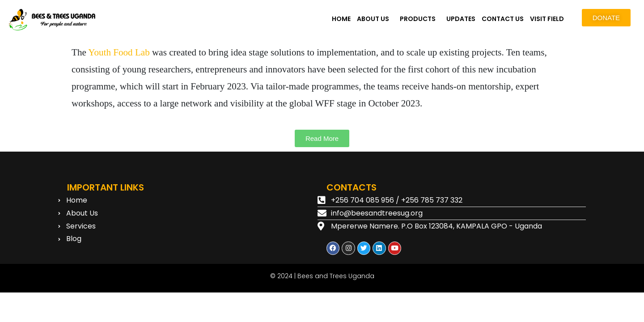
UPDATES (461, 19)
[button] (375, 19)
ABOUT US (373, 19)
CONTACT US (503, 19)
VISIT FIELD (547, 19)
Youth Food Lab (119, 52)
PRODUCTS (418, 19)
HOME (341, 19)
